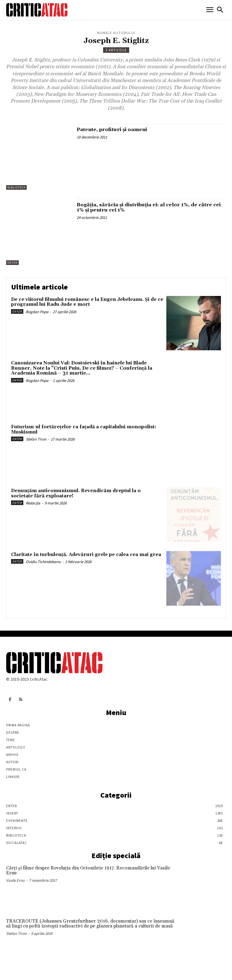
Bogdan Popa (37, 312)
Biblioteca (16, 187)
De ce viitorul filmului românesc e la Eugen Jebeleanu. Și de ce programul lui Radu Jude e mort (87, 302)
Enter (12, 263)
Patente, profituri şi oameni (112, 130)
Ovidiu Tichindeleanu (43, 562)
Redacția (33, 503)
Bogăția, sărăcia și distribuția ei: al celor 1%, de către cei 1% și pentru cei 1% (149, 208)
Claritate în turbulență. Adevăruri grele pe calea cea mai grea (86, 555)
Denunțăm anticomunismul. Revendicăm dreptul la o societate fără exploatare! (76, 493)
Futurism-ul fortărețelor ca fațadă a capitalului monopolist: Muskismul (84, 430)
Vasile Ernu (15, 880)
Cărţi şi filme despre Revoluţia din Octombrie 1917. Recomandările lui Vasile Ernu (88, 871)
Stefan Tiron (36, 439)
